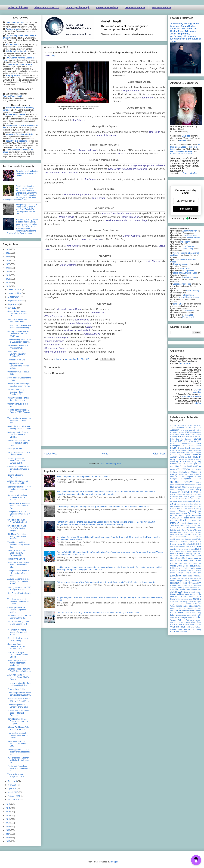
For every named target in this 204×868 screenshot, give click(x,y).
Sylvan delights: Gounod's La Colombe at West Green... (18, 314)
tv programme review (184, 615)
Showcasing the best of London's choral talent (18, 706)
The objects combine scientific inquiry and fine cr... (19, 545)
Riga (189, 581)
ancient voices (195, 430)
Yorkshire (183, 632)
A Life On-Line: (191, 426)
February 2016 (14, 796)
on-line (182, 556)
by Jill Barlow (188, 459)
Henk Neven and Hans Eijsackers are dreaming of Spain (19, 721)
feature (191, 501)
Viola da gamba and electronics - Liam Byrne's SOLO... (16, 461)
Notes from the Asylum (57, 337)
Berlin (199, 444)
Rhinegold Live (181, 581)
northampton (197, 551)
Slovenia (187, 592)
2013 (8, 812)
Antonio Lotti (97, 312)
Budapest (198, 453)
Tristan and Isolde (88, 150)
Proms (185, 576)
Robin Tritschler (130, 217)
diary (53, 56)
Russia (194, 583)
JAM (172, 526)
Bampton (174, 437)
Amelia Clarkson (189, 277)
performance (196, 568)
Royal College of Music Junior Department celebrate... (17, 663)
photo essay (186, 570)
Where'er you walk (55, 316)
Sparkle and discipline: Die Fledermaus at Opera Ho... (19, 443)
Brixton (180, 453)
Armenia (182, 432)
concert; (199, 482)
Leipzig (173, 530)
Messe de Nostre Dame (69, 309)
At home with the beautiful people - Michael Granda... (18, 713)
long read (184, 535)
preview (176, 575)
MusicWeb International (191, 396)
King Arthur (73, 246)
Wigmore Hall (178, 627)
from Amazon (185, 363)
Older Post (159, 454)
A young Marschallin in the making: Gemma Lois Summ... (19, 581)
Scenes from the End (16, 360)
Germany (198, 509)
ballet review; (196, 434)
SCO (199, 588)
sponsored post (186, 599)
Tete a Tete (193, 606)
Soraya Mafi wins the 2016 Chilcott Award (19, 454)
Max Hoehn (185, 242)
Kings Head (180, 526)
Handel (184, 520)
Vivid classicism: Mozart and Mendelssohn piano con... (19, 420)
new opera (174, 547)
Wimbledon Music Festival (180, 629)
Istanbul (190, 523)
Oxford (173, 566)
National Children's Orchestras (15, 476)
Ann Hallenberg (193, 291)
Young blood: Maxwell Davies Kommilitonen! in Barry (19, 514)
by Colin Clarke (192, 457)
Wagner (173, 620)
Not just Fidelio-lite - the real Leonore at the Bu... (19, 617)
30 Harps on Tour (15, 449)
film (188, 504)
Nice (180, 549)
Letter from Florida (184, 530)
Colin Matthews (92, 334)
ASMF (187, 432)
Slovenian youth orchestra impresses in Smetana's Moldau (83, 477)
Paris (185, 568)
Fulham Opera (196, 506)
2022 (8, 264)
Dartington (181, 490)
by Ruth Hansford (185, 462)
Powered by (186, 218)
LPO (190, 534)
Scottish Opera (185, 590)
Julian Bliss (188, 315)
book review (195, 446)
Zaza (89, 327)
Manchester (181, 537)
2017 (8, 283)
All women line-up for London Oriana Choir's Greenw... (18, 677)
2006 (8, 838)
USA (200, 615)
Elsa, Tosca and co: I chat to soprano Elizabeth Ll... (19, 321)
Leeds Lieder (196, 528)
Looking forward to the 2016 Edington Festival (19, 588)
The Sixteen (180, 610)
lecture (180, 528)
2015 (8, 804)
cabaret (185, 464)
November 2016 (15, 293)
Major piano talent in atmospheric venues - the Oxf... (19, 744)
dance (172, 490)
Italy (196, 523)
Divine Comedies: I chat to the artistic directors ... (19, 399)
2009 (8, 827)
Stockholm (174, 602)
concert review (181, 482)
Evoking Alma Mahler (16, 689)
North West (186, 551)
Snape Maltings (177, 594)
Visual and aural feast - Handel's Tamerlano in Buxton (18, 602)
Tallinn (173, 606)
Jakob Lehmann (189, 311)
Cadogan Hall (195, 464)
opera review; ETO (185, 563)
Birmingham (175, 446)
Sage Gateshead (195, 585)
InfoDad (198, 403)
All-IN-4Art (184, 430)
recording (198, 578)
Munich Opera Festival (178, 539)
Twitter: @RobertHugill (78, 7)
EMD (181, 496)
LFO (200, 530)
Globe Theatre (178, 511)
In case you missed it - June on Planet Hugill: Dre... (19, 684)
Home (105, 454)
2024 (8, 257)
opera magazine (195, 558)
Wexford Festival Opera (192, 624)
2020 (8, 271)
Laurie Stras (178, 304)
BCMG (173, 444)
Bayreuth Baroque (184, 439)
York (178, 632)
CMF (183, 477)
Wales (181, 620)
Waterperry (190, 620)
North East (175, 551)
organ (195, 563)
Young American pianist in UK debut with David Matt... (18, 573)
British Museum (196, 448)
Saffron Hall (182, 585)
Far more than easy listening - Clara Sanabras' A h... (16, 392)
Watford (199, 620)
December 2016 (15, 289)
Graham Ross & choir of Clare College (127, 220)
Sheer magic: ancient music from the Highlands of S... (19, 694)
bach (172, 434)
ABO (172, 428)
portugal (180, 573)
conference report (177, 485)
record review (187, 578)
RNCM (199, 581)
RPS (190, 583)
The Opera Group (186, 608)
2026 (8, 249)
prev (200, 573)
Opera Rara (189, 561)
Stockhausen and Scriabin (77, 330)
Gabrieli (173, 509)
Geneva (191, 509)
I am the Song (53, 345)
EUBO (199, 499)
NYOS (172, 556)
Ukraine (195, 615)
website (173, 622)
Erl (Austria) (180, 499)
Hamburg (174, 520)
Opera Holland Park (179, 558)
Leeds (186, 528)
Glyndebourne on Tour (179, 513)
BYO (180, 464)
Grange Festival (195, 513)
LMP (193, 532)
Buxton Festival (191, 455)
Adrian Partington (190, 231)
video (199, 617)
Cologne (173, 479)
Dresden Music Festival (188, 492)
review (173, 581)
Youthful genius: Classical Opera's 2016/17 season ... (19, 412)
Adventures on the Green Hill (188, 428)
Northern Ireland (178, 554)
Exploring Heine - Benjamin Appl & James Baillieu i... (19, 670)
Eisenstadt (174, 496)
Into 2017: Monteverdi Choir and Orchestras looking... (19, 327)
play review (197, 570)
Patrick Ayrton (188, 295)
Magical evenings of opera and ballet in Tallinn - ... (19, 700)
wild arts (190, 627)
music (194, 539)
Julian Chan (184, 268)
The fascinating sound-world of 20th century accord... (19, 341)
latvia (200, 526)
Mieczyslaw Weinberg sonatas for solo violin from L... (18, 632)
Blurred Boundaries (56, 352)
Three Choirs (190, 613)
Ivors (200, 523)
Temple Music (182, 606)
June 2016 (13, 781)
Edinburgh (181, 494)
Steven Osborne (132, 236)
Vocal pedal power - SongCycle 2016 (16, 775)
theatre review (177, 613)
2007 (8, 834)
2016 (8, 286)
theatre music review (193, 610)
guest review (196, 518)
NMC (184, 549)
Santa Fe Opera (191, 588)
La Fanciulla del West (107, 135)
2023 (8, 260)
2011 (8, 819)
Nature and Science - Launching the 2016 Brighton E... (17, 354)
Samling (181, 588)
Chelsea (173, 472)
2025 (8, 253)
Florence (187, 507)
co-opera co (191, 477)
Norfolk (198, 549)
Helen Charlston (194, 238)
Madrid (173, 537)
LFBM (195, 530)
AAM (199, 426)
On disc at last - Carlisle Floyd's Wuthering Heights (17, 528)
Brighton (181, 448)
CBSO (196, 466)
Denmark (190, 490)
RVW (199, 583)
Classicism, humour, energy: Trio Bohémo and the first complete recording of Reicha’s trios (98, 613)
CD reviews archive (135, 7)
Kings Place (191, 526)
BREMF (174, 448)
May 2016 (12, 785)
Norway (189, 554)
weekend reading (183, 622)
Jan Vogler (91, 179)
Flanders (180, 506)
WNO (193, 629)
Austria (193, 432)
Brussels (187, 453)
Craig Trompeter (180, 264)
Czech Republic (196, 487)
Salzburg (174, 588)
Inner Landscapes (55, 341)
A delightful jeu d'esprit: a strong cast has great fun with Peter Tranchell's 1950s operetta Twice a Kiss (103, 507)
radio (190, 576)
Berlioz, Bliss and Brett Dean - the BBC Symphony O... (17, 553)
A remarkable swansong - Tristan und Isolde (18, 482)
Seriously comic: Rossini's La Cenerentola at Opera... (18, 435)
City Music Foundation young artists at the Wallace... (17, 536)
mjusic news (191, 537)
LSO (195, 534)
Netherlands (188, 544)
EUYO (172, 501)
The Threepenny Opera (76, 194)
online (188, 556)
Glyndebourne (195, 511)
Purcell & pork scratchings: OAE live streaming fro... (19, 385)
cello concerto (82, 320)
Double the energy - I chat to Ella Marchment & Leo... (18, 624)
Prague (188, 573)
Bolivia (185, 446)
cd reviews (197, 469)
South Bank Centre (191, 597)
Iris (45, 117)
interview (175, 523)
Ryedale (173, 585)
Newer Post (50, 454)
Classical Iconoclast (197, 391)
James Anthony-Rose (182, 284)
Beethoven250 (186, 444)
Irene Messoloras (190, 235)
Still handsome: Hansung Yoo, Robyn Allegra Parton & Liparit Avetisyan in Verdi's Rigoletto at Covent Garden (106, 582)
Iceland (193, 520)
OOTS (193, 556)
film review (194, 504)
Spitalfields (175, 599)
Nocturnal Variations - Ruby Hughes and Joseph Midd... (19, 489)
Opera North (176, 561)
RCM (199, 576)
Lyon (200, 535)
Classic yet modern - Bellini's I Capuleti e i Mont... (17, 610)
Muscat (189, 539)
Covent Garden (182, 487)
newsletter (174, 549)
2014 (8, 808)
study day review (177, 604)
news (199, 546)
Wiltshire (198, 627)
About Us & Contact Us (47, 7)
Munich (199, 537)
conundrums (189, 485)
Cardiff (190, 466)
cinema (181, 474)
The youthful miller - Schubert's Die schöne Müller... (18, 366)
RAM (195, 576)
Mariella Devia (67, 217)
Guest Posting (183, 518)
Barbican (182, 437)
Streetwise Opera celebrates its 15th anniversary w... (16, 646)
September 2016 (15, 301)
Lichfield (173, 532)
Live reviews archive (107, 7)
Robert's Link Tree (18, 7)
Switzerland (197, 604)
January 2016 (14, 800)
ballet (177, 434)
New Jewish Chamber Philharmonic (128, 169)
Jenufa (121, 154)
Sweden (188, 604)
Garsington (182, 509)
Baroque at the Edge (194, 437)
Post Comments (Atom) (111, 464)
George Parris (188, 271)
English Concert (194, 496)
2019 (8, 275)
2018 (8, 279)
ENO (172, 499)
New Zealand (191, 547)
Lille (180, 532)
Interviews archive (161, 7)
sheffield (173, 592)
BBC (180, 441)
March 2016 (13, 792)
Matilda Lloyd (188, 317)
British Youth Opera (178, 450)
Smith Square (196, 592)
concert (199, 479)
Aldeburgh (175, 430)
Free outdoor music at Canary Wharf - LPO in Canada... (18, 735)
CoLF (199, 477)
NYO (199, 554)
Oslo (200, 563)
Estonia (188, 499)
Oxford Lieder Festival (186, 566)
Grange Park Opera (180, 515)
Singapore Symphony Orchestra (148, 165)
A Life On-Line (177, 426)
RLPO (193, 581)
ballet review (185, 434)
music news (187, 542)
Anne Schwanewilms (80, 323)
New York (182, 547)
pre (195, 573)
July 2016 (12, 308)
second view (196, 590)
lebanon (173, 528)
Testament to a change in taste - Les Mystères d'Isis (18, 565)
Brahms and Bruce (55, 348)
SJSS (180, 592)
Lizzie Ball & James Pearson (185, 273)
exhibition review (181, 501)
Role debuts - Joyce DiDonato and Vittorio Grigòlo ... (18, 655)
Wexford (179, 624)
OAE (177, 556)
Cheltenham (184, 472)
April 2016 (12, 789)
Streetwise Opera (195, 602)
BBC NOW (188, 441)
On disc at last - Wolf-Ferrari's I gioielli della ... (19, 521)
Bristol (187, 448)
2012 (8, 816)
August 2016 (14, 304)
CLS (178, 477)
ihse (200, 520)
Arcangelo (174, 432)
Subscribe (186, 209)
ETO (193, 499)
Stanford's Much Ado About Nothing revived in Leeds (19, 427)
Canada (183, 466)
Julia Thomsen (188, 246)
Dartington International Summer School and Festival (17, 498)
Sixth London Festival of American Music (18, 347)
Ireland (183, 523)
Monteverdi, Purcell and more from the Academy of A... (19, 768)
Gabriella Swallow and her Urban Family (18, 639)
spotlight (197, 599)
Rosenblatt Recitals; (179, 583)
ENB (185, 497)
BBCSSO (198, 441)
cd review (183, 469)
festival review (182, 504)
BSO (192, 453)
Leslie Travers (152, 261)
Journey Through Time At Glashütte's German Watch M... (18, 334)
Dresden (174, 492)
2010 (8, 823)
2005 (8, 841)
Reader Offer (175, 578)
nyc (195, 554)
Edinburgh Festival (194, 494)
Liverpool (186, 532)
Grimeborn (197, 515)
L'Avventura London (90, 239)
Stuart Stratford (68, 265)
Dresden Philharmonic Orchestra (61, 172)
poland (173, 573)
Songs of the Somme (16, 559)
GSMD (173, 518)
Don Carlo (155, 132)
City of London (189, 474)
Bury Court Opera (177, 455)
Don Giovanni (99, 198)
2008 (8, 830)
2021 (8, 268)
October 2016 (14, 297)
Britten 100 (191, 450)
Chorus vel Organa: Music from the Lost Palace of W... (18, 469)
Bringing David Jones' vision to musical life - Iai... (19, 728)
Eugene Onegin (132, 90)
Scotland (174, 590)
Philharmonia (175, 570)
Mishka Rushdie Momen (189, 297)
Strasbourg (184, 602)
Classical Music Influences (181, 154)
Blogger (114, 862)
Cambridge (175, 466)
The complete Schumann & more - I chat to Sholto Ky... (19, 506)
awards (199, 432)
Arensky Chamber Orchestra (116, 213)
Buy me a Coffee (190, 173)
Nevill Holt (197, 544)
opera (199, 556)
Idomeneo (147, 98)
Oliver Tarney (188, 249)
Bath (172, 439)
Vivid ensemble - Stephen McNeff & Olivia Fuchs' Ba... (18, 760)
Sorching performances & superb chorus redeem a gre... (19, 752)
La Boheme (79, 120)
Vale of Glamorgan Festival (182, 618)
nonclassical (191, 549)
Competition (186, 479)
